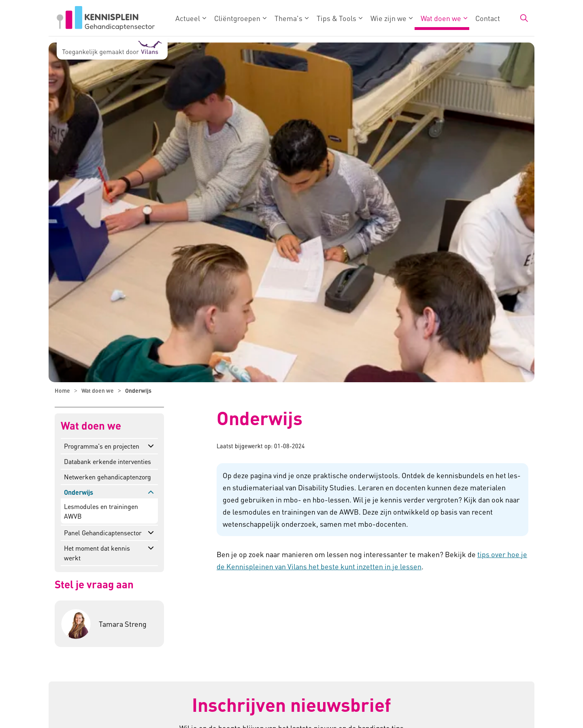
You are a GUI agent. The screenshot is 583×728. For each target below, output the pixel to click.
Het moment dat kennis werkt (97, 553)
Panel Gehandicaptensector (103, 533)
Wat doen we (441, 18)
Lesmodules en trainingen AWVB (101, 511)
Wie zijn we (388, 18)
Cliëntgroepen (237, 18)
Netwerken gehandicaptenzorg (107, 477)
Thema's (288, 18)
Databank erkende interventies (107, 461)
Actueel (188, 18)
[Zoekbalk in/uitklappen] (524, 18)
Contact (488, 18)
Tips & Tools (336, 18)
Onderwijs (79, 492)
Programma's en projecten (102, 446)
